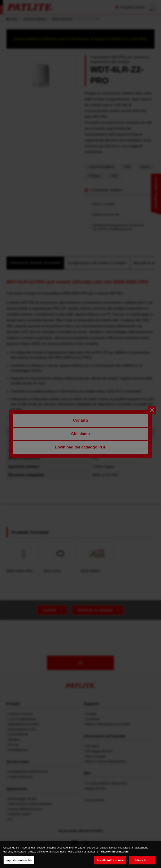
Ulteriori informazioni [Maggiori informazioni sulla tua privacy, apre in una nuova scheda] (115, 855)
